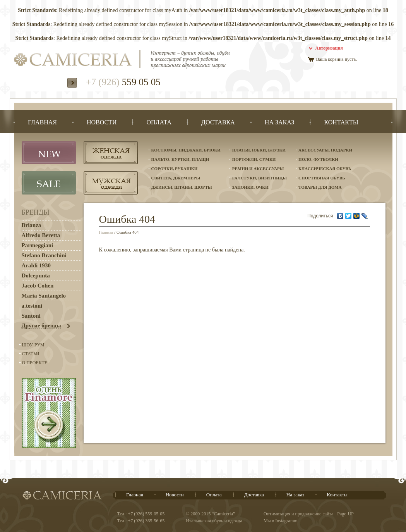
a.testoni (32, 306)
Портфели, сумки (254, 159)
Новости (175, 495)
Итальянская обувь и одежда (214, 521)
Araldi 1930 (36, 265)
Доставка (254, 495)
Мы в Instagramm (281, 521)
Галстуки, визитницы (260, 178)
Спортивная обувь (322, 178)
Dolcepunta (36, 275)
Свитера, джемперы (176, 178)
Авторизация (329, 48)
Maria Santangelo (44, 296)
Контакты (337, 495)
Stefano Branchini (44, 255)
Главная (106, 232)
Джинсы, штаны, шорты (182, 187)
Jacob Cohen (38, 286)
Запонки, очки (250, 187)
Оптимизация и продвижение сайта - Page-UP (309, 514)
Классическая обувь (325, 169)
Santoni (31, 316)
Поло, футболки (318, 159)
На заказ (295, 495)
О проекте (35, 363)
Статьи (31, 354)
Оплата (214, 495)
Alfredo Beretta (41, 235)
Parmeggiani (38, 245)
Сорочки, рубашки (175, 169)
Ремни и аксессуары (258, 169)
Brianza (32, 225)
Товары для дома (320, 187)
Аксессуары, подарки (325, 150)
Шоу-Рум (33, 345)
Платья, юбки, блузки (259, 150)
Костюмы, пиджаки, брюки (186, 150)
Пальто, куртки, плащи (180, 159)
